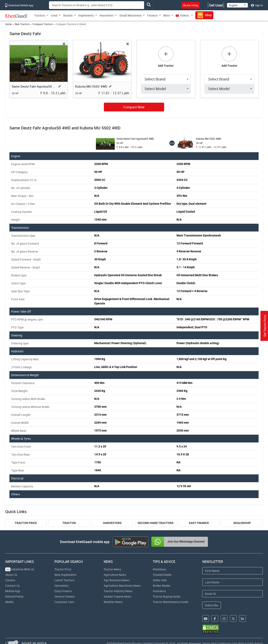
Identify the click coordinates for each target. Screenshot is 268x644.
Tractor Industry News (118, 591)
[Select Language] (237, 5)
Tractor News (112, 569)
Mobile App (13, 591)
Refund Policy (14, 596)
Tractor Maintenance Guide (171, 602)
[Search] (97, 5)
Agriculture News (115, 575)
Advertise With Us (20, 569)
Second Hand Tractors (156, 523)
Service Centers (65, 596)
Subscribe (212, 605)
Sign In (257, 5)
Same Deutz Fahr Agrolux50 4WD (34, 86)
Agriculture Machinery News (122, 586)
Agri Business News (117, 580)
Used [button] (54, 15)
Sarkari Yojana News (117, 596)
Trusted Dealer (162, 575)
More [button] (167, 15)
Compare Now (134, 107)
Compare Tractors (43, 24)
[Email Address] (233, 594)
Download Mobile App (19, 5)
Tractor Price (26, 523)
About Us (11, 575)
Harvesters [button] (107, 15)
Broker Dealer (162, 586)
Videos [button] (183, 15)
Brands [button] (68, 15)
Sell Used (216, 5)
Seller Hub (160, 580)
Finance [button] (152, 15)
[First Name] (233, 571)
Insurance (159, 591)
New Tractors (22, 24)
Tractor (69, 523)
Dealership (242, 523)
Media (9, 602)
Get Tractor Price (265, 326)
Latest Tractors (64, 580)
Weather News (113, 602)
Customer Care (64, 602)
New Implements (65, 575)
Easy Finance (199, 523)
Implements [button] (86, 15)
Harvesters (112, 523)
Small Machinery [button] (130, 15)
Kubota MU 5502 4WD (91, 86)
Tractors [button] (40, 15)
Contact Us (12, 586)
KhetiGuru (159, 569)
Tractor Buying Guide (167, 596)
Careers (10, 580)
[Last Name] (233, 582)
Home (8, 24)
